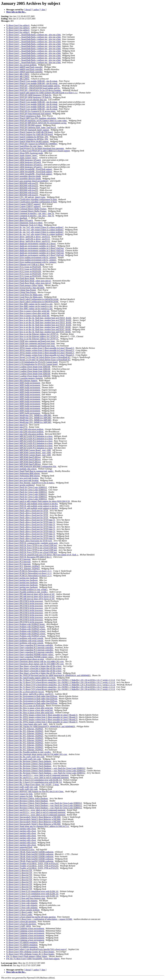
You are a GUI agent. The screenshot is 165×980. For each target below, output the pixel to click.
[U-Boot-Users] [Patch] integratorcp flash (24, 116)
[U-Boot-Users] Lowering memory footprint (25, 378)
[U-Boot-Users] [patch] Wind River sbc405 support (28, 141)
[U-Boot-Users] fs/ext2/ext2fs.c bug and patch (25, 288)
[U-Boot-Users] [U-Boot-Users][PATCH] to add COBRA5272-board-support (38, 151)
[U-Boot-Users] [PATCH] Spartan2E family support (28, 130)
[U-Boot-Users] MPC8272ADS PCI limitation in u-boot (30, 436)
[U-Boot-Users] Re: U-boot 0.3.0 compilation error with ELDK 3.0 (34, 780)
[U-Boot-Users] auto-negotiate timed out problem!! (28, 181)
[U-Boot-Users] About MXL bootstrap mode (25, 153)
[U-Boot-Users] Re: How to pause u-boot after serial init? (30, 713)
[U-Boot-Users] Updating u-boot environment (25, 928)
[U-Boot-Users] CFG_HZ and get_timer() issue (26, 197)
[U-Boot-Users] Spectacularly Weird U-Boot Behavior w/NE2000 (34, 817)
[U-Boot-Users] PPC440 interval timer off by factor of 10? (31, 594)
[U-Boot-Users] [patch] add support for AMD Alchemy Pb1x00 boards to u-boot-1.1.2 (42, 93)
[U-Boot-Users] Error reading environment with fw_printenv (32, 258)
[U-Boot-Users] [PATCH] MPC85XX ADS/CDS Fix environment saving (37, 123)
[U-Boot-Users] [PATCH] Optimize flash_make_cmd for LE (31, 127)
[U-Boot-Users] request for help (20, 794)
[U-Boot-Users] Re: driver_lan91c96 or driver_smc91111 (30, 694)
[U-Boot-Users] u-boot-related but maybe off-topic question (31, 917)
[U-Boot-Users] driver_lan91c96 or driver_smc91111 (28, 237)
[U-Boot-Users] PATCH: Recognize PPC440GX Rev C (29, 557)
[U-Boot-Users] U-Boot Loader (19, 912)
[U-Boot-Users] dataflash (17, 218)
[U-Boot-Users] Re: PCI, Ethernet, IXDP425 (25, 729)
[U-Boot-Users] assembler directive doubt (24, 176)
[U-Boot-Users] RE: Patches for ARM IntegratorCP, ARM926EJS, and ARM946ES (41, 726)
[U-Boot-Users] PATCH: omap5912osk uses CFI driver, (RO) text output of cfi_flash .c (42, 555)
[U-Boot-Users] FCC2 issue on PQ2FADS (24, 267)
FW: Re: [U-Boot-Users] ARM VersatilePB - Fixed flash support (33, 959)
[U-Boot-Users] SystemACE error (21, 850)
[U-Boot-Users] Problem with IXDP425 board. (26, 624)
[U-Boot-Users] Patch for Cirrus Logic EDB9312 (27, 487)
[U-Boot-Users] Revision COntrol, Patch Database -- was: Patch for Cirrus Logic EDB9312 (44, 803)
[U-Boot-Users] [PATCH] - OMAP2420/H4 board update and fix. (33, 86)
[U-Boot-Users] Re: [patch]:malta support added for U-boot (31, 678)
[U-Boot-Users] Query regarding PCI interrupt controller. (30, 648)
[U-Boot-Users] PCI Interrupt (19, 559)
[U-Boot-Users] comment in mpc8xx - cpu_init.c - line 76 (30, 213)
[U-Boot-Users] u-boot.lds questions (21, 922)
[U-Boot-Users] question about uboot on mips (25, 659)
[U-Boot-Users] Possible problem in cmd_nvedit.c (27, 590)
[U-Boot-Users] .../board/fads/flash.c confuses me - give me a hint (34, 35)
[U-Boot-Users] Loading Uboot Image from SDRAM (28, 367)
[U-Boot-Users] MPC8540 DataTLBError (24, 457)
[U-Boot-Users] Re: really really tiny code (24, 759)
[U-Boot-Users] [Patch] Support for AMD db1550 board (30, 132)
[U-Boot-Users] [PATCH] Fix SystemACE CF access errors (31, 111)
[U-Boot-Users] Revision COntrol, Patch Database (27, 798)
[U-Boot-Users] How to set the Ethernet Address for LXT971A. (33, 334)
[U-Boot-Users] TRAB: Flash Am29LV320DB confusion (30, 852)
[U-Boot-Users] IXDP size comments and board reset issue (31, 341)
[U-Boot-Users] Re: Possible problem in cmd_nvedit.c (29, 752)
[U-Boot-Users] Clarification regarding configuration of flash (32, 199)
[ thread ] (28, 10)
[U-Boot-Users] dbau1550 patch (20, 220)
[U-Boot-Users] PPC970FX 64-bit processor (25, 601)
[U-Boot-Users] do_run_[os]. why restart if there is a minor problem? (35, 227)
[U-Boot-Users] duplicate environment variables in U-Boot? (31, 244)
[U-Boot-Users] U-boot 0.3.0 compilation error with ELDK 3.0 (32, 891)
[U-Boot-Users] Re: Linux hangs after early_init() (27, 724)
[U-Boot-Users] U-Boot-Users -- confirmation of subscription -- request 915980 (39, 919)
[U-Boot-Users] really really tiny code (22, 787)
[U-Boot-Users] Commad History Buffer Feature (27, 209)
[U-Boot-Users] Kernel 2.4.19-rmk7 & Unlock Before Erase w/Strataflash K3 (38, 357)
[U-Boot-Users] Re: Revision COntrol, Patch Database (29, 761)
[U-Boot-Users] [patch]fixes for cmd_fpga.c (25, 146)
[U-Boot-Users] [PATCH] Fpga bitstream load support (29, 114)
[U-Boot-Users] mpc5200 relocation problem (25, 429)
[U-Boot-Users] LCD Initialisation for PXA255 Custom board (32, 362)
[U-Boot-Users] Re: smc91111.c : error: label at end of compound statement (38, 775)
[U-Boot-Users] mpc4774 (17, 425)
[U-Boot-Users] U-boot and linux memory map (26, 898)
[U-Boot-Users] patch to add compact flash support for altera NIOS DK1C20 (38, 501)
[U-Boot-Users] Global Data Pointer (21, 290)
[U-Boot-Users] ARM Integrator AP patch (24, 160)
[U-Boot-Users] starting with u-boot (21, 829)
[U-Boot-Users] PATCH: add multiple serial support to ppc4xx (32, 504)
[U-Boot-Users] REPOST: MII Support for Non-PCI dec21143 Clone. (35, 791)
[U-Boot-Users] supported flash (19, 847)
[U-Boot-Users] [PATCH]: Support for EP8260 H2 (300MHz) (32, 144)
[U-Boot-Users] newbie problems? (21, 485)
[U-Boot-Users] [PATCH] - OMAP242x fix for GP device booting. (34, 90)
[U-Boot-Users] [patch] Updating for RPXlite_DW (27, 137)
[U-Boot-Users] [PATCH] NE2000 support (24, 125)
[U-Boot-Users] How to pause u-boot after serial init (28, 311)
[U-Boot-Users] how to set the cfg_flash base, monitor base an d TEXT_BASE (39, 318)
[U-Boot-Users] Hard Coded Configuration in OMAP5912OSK (33, 299)
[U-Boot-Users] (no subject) (18, 25)
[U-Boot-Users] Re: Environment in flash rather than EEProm (32, 696)
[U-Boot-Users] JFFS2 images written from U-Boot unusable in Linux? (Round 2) (40, 348)
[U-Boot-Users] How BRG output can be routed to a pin (30, 304)
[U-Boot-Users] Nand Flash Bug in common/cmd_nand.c (30, 471)
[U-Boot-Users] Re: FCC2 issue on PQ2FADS (26, 706)
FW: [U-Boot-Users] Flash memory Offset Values (27, 956)
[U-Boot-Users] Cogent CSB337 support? (24, 204)
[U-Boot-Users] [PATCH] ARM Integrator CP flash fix (29, 95)
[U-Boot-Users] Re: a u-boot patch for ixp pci (25, 692)
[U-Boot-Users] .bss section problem (22, 65)
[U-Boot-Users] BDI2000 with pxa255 (22, 183)
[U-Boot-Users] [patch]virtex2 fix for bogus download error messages (35, 148)
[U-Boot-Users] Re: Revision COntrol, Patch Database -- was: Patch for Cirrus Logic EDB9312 (46, 768)
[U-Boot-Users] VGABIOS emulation (22, 942)
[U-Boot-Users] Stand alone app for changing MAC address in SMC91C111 (38, 826)
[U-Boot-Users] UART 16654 (19, 926)
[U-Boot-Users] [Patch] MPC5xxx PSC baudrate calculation (31, 118)
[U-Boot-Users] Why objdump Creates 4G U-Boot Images (31, 952)
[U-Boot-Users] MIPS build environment (23, 383)
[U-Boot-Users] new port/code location (23, 478)
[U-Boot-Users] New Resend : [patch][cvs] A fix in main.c (31, 483)
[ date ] (43, 10)
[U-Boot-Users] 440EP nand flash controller (25, 67)
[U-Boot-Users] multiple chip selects (22, 469)
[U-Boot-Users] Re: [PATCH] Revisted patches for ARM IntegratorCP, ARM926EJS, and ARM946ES (49, 675)
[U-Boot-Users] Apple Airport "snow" (22, 155)
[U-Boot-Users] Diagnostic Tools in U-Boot (25, 223)
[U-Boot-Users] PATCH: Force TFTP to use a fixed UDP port (32, 545)
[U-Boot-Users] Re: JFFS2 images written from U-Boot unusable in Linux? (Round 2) (42, 715)
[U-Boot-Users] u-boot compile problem (23, 910)
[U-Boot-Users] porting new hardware (22, 578)
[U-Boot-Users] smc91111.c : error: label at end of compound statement (36, 810)
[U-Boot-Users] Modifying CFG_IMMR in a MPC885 (29, 415)
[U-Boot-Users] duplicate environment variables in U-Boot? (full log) (35, 248)
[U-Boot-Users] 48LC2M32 (18, 74)
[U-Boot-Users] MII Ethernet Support (22, 381)
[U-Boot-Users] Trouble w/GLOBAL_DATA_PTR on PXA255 (33, 863)
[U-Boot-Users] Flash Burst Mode (21, 278)
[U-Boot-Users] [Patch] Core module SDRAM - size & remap (32, 81)
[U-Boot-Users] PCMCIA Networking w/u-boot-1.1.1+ (29, 571)
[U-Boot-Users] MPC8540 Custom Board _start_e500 (29, 450)
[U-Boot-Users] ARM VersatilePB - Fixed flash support (29, 169)
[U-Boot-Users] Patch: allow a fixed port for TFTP (27, 511)
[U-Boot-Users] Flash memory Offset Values (25, 285)
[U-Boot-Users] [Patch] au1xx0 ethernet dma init (27, 100)
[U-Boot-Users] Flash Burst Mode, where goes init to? (29, 281)
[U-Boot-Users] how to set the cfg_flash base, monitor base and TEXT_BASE (39, 327)
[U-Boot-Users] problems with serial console (25, 638)
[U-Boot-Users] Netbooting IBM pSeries (23, 473)
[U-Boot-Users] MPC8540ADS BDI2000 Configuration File (31, 466)
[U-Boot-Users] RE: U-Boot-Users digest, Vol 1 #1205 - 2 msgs (33, 785)
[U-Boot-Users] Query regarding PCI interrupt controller (30, 645)
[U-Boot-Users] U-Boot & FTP (19, 870)
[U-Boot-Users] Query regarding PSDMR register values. (30, 655)
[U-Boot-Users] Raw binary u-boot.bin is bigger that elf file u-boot (34, 666)
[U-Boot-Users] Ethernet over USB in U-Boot (25, 264)
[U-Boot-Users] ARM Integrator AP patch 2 (25, 165)
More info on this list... (16, 12)
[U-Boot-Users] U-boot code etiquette (22, 901)
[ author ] (36, 10)
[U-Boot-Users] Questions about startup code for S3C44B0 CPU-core (35, 661)
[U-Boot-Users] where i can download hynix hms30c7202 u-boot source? (37, 949)
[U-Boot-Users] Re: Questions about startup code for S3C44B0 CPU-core (37, 754)
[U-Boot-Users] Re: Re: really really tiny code (26, 757)
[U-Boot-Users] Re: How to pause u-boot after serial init (30, 708)
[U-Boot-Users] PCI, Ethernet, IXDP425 (23, 566)
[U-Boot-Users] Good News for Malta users (25, 295)
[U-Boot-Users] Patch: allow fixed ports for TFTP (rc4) (29, 541)
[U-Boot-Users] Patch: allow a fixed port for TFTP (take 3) (31, 520)
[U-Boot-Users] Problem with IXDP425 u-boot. (26, 629)
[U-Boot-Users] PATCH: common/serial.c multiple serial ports (32, 543)
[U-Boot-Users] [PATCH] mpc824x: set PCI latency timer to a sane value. (37, 121)
